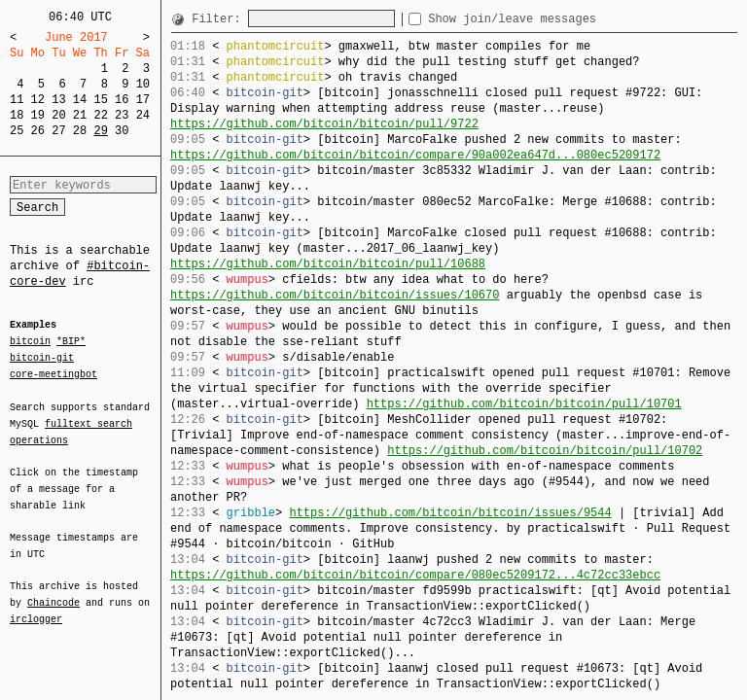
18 (17, 115)
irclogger (36, 607)
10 (143, 84)
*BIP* (71, 342)
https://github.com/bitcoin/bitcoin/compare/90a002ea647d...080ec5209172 (415, 155)
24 (143, 115)
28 (80, 131)
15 (100, 100)
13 (58, 100)
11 (17, 100)
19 (38, 115)
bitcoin (30, 342)
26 (38, 131)
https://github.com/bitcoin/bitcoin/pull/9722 (324, 124)
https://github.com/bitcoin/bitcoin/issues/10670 (335, 295)
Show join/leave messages (547, 19)
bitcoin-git (42, 358)
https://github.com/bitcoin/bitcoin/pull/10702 (545, 451)
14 (80, 100)
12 (38, 100)
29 (100, 131)
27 (58, 131)
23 (122, 115)
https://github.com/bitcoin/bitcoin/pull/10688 (328, 264)
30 (122, 131)
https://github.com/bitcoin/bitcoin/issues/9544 (450, 513)
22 (100, 115)
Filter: (220, 19)
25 (17, 131)
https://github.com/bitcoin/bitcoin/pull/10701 (524, 404)
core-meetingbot (53, 373)
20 (58, 115)
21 (80, 115)
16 (122, 100)
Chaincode (53, 591)
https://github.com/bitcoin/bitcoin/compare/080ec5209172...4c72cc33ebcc (415, 575)
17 (143, 100)
